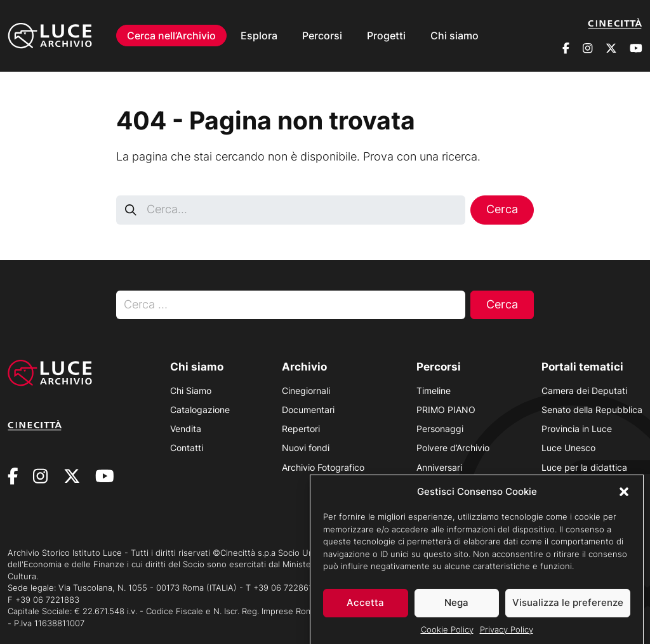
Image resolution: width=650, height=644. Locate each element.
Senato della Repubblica (592, 410)
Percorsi (322, 36)
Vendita (186, 429)
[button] (624, 496)
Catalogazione (200, 410)
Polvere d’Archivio (453, 448)
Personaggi (440, 429)
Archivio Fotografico (323, 467)
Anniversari (439, 467)
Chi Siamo (191, 391)
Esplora (259, 36)
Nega (456, 607)
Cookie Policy (447, 633)
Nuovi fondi (306, 448)
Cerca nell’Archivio (171, 36)
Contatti (187, 448)
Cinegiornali (306, 391)
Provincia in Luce (577, 429)
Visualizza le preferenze (568, 607)
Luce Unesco (568, 448)
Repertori (301, 429)
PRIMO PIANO (446, 410)
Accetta (365, 607)
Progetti (386, 36)
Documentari (308, 410)
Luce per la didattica (584, 467)
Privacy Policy (507, 633)
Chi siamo (454, 36)
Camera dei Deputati (584, 391)
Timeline (434, 391)
